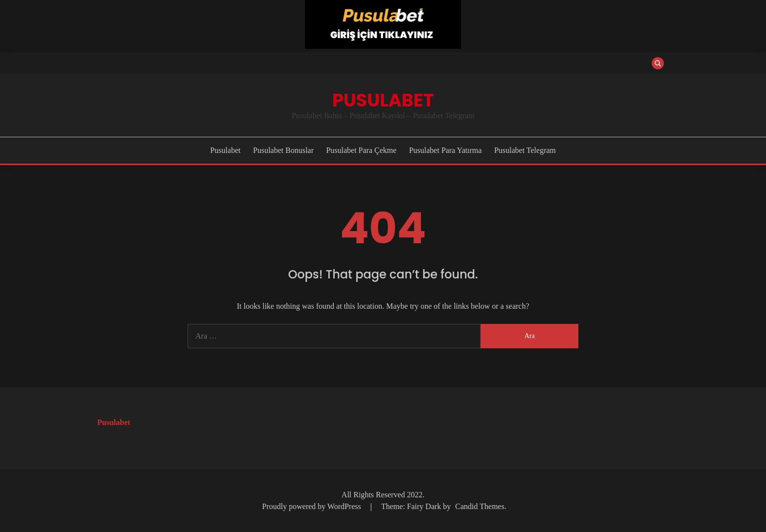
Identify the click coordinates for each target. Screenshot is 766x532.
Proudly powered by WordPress (313, 506)
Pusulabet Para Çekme (362, 150)
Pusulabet (383, 100)
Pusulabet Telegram (525, 150)
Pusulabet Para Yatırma (445, 150)
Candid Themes (480, 506)
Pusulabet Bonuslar (283, 150)
